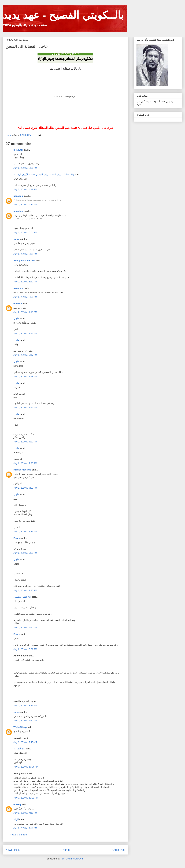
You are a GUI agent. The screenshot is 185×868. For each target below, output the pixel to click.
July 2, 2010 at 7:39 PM (25, 553)
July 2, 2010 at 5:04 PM (25, 232)
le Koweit (18, 150)
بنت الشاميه (19, 749)
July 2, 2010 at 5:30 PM (25, 282)
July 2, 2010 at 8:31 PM (25, 649)
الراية (16, 820)
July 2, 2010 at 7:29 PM (25, 488)
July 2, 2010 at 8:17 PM (25, 628)
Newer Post (13, 850)
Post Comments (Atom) (72, 859)
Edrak (17, 538)
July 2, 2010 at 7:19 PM (25, 408)
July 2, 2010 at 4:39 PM (25, 205)
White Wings (20, 727)
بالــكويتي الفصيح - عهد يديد (63, 15)
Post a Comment (18, 835)
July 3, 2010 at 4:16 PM (25, 813)
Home (66, 850)
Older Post (119, 850)
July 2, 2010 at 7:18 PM (25, 377)
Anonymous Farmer (24, 260)
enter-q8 (18, 303)
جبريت (17, 239)
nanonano (19, 288)
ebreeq (17, 804)
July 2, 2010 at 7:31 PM (25, 532)
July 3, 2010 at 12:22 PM (26, 798)
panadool (18, 196)
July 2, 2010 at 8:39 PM (25, 705)
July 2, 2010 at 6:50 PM (25, 297)
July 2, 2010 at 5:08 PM (25, 254)
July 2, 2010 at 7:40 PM (25, 590)
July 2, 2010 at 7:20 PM (25, 442)
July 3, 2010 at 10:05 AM (26, 767)
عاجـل (16, 319)
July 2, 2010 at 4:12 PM (25, 189)
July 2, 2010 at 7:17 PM (25, 334)
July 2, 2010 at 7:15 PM (25, 312)
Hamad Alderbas (22, 470)
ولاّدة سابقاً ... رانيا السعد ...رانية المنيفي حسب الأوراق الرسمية (44, 175)
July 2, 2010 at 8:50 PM (25, 721)
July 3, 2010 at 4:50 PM (25, 828)
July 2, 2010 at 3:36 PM (25, 168)
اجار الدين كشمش (22, 597)
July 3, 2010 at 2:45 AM (25, 742)
